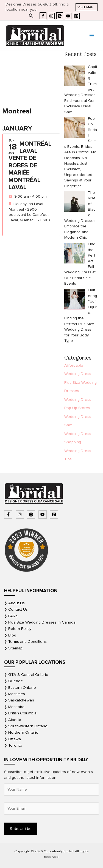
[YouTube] (68, 16)
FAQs (13, 616)
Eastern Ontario (22, 688)
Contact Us (18, 609)
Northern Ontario (23, 732)
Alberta (15, 720)
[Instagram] (51, 16)
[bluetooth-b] (32, 515)
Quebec (15, 681)
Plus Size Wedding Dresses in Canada (42, 622)
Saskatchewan (21, 700)
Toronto (15, 745)
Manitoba (16, 707)
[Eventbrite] (60, 16)
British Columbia (22, 713)
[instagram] (20, 515)
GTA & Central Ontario (28, 675)
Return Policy (20, 629)
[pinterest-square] (55, 515)
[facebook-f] (9, 515)
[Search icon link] (31, 16)
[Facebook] (43, 16)
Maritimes (17, 694)
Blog (12, 635)
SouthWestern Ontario (28, 726)
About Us (16, 603)
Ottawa (15, 739)
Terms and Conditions (27, 642)
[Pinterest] (76, 16)
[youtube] (43, 515)
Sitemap (15, 648)
